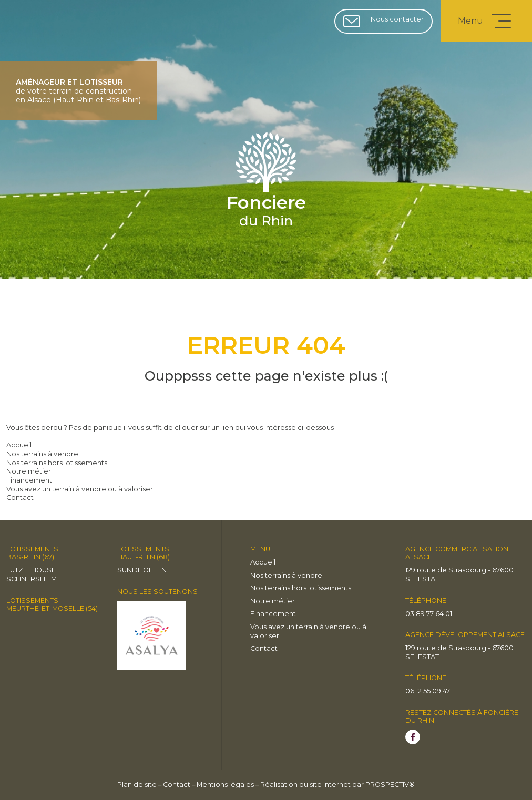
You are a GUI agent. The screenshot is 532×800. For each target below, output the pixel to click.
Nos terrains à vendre (42, 454)
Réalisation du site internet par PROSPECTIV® (337, 784)
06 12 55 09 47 (428, 691)
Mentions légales (225, 784)
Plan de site (137, 784)
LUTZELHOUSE (31, 570)
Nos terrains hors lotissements (57, 463)
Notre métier (29, 471)
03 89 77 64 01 (429, 614)
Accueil (19, 445)
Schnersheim (32, 579)
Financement (29, 480)
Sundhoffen (142, 570)
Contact (20, 498)
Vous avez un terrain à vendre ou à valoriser (80, 489)
